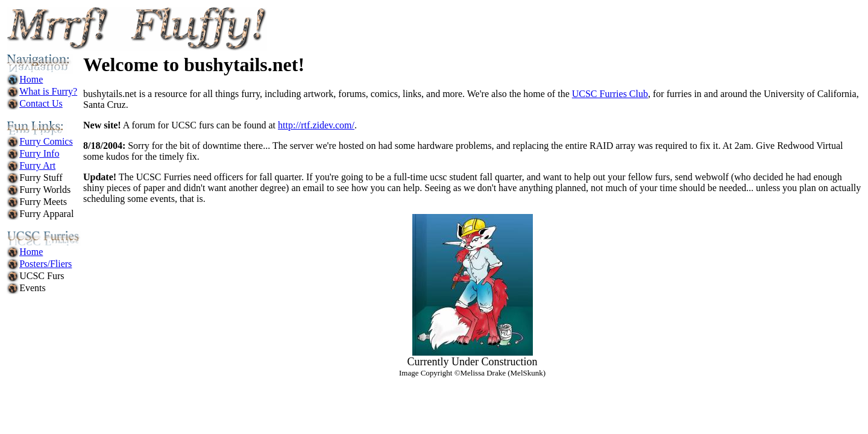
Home (31, 79)
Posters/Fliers (46, 264)
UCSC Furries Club (610, 94)
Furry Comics (46, 141)
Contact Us (41, 103)
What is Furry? (48, 91)
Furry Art (37, 165)
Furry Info (39, 153)
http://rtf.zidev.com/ (316, 125)
